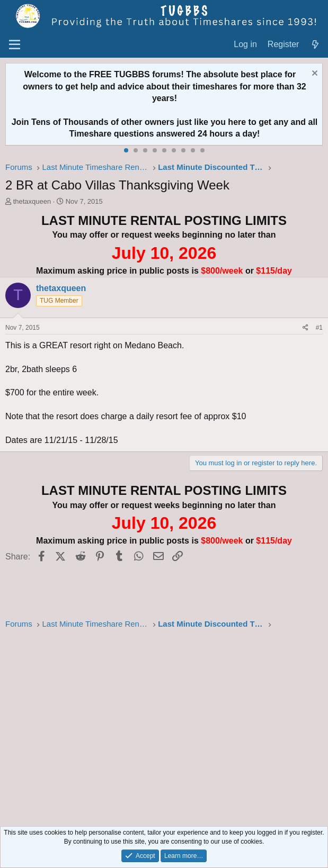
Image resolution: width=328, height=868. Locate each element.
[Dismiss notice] (313, 74)
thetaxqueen (32, 201)
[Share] (305, 328)
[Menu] (15, 45)
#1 (319, 328)
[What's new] (315, 45)
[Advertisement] (164, 725)
